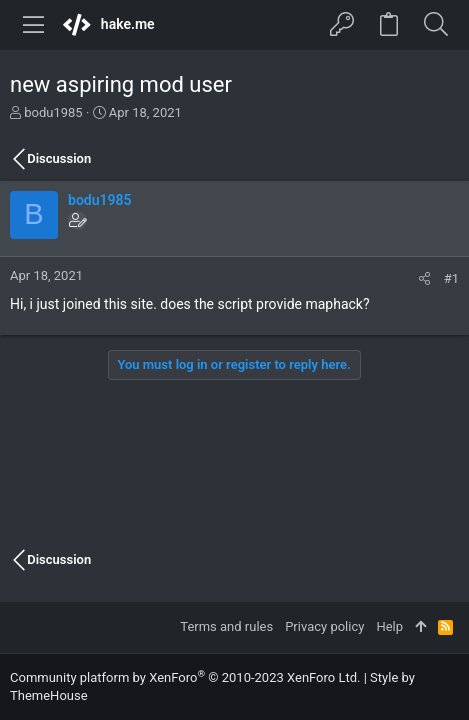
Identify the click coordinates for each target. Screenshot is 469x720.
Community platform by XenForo (185, 677)
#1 (451, 278)
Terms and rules (226, 626)
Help (389, 626)
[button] (34, 25)
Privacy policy (324, 626)
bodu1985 (53, 112)
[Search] (435, 25)
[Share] (424, 278)
